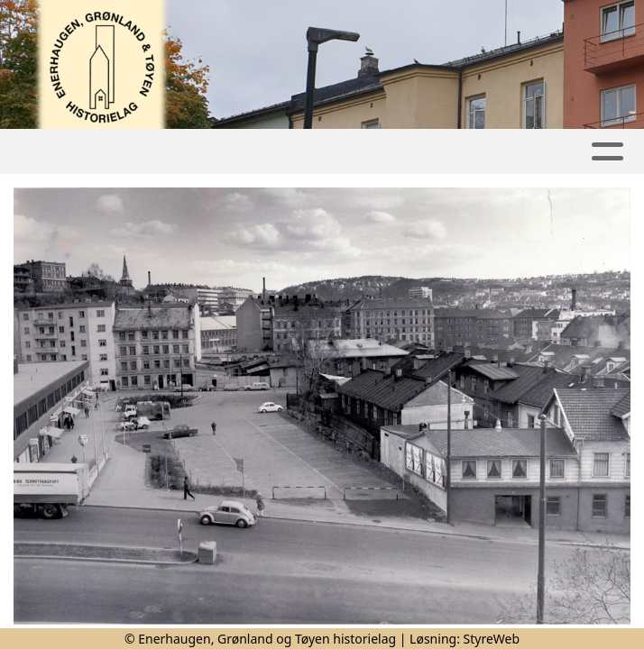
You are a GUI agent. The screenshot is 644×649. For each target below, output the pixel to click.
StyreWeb (492, 639)
